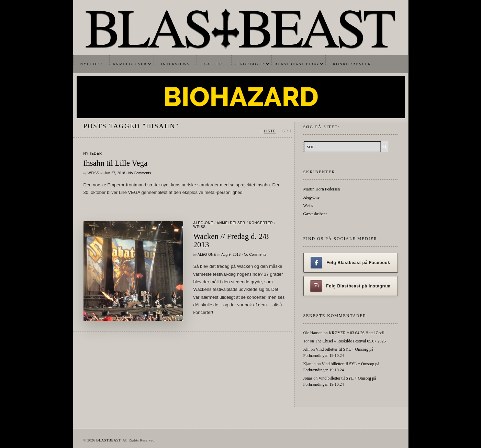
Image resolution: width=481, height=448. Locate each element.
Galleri (214, 64)
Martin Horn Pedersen (322, 189)
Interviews (175, 64)
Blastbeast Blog (297, 64)
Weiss (93, 173)
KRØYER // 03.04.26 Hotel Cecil (357, 333)
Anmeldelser (130, 64)
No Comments (139, 173)
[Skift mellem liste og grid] (277, 131)
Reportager (249, 64)
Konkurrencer (352, 64)
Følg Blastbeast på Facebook (350, 263)
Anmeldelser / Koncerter (245, 223)
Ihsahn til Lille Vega (116, 163)
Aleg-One (203, 223)
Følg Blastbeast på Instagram (350, 286)
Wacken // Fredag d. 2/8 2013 (231, 241)
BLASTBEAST (108, 440)
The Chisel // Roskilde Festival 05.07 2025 (350, 341)
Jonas (308, 378)
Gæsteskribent (315, 214)
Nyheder (92, 64)
